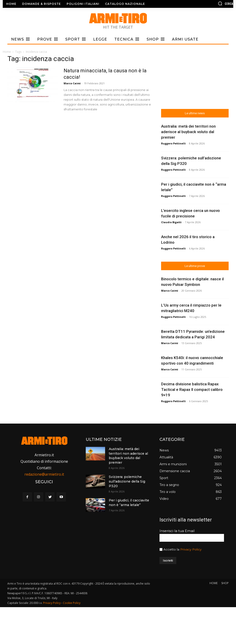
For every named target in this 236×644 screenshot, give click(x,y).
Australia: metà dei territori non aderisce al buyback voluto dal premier (128, 456)
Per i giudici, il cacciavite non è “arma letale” (129, 503)
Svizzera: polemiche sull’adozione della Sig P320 (127, 481)
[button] (206, 3)
